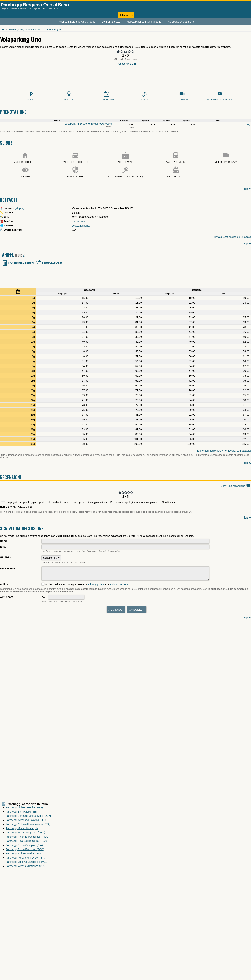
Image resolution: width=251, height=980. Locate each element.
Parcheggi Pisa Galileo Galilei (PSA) (26, 843)
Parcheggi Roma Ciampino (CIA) (24, 847)
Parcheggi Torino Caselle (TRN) (24, 855)
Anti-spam (7, 599)
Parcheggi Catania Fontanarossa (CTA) (28, 826)
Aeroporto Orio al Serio (181, 22)
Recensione (7, 568)
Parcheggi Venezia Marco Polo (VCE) (27, 864)
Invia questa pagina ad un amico (233, 237)
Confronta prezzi (111, 22)
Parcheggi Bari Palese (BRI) (22, 813)
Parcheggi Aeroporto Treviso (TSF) (25, 859)
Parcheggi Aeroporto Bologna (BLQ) (26, 822)
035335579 (78, 221)
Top (246, 189)
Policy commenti (119, 586)
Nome (4, 541)
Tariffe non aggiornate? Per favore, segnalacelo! (224, 451)
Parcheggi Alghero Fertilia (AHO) (24, 809)
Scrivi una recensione (236, 486)
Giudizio (5, 557)
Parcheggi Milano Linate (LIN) (22, 830)
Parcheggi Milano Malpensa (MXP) (25, 834)
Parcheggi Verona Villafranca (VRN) (26, 868)
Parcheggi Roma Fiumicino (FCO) (25, 851)
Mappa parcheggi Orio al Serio (144, 22)
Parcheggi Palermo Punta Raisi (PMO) (27, 839)
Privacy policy (96, 586)
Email (4, 547)
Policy (4, 586)
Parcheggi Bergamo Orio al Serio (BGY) (28, 818)
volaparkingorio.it (82, 226)
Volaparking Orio (55, 29)
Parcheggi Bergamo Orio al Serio (35, 5)
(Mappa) (20, 208)
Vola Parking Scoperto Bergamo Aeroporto (89, 124)
